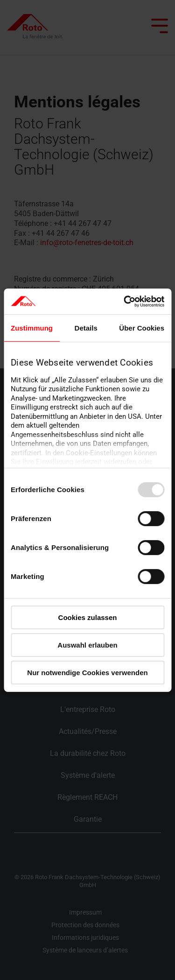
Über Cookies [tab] (142, 328)
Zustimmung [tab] (32, 328)
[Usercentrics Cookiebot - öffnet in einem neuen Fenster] (125, 301)
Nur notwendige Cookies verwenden (87, 672)
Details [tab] (86, 328)
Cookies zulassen (88, 617)
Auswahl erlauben (87, 645)
